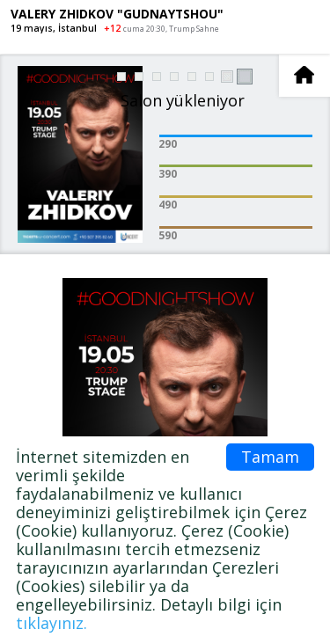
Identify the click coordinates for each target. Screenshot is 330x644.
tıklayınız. (51, 623)
